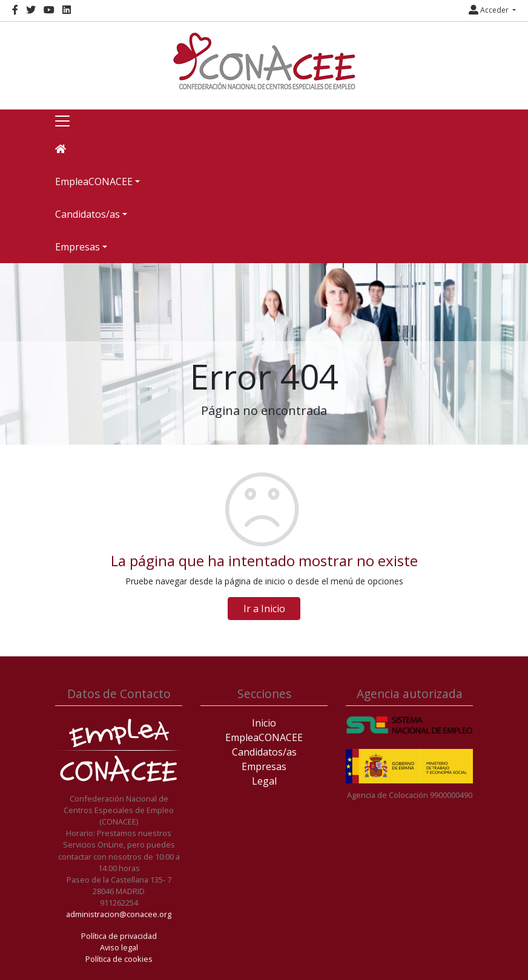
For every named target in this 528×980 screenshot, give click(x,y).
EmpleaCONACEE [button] (94, 181)
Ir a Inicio (264, 609)
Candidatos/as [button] (87, 214)
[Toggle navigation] (62, 121)
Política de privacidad (119, 936)
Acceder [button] (490, 10)
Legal (264, 781)
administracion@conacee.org (119, 914)
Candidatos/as (264, 752)
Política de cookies (119, 959)
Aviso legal (119, 947)
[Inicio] (264, 61)
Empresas (264, 766)
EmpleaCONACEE (264, 737)
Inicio (264, 723)
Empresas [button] (78, 247)
